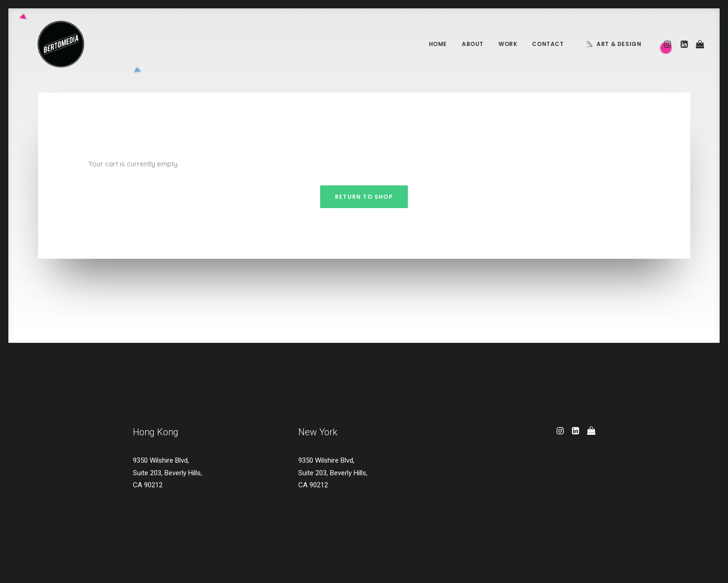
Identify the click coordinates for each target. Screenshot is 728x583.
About (473, 44)
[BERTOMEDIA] (47, 44)
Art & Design (619, 44)
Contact (548, 44)
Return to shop (364, 197)
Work (508, 44)
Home (438, 44)
